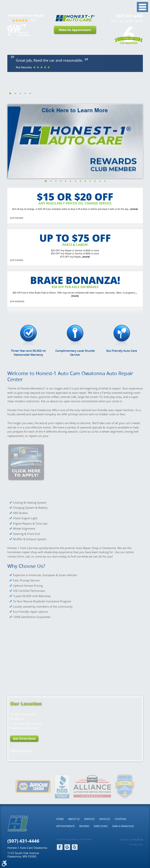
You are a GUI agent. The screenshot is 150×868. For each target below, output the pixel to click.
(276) (33, 20)
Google (67, 847)
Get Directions (24, 738)
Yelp (75, 847)
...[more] (133, 209)
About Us (74, 819)
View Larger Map (21, 750)
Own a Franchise (123, 826)
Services (89, 819)
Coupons (120, 819)
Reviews (84, 826)
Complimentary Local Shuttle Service (75, 353)
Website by (131, 840)
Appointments (65, 826)
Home (60, 819)
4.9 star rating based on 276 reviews (74, 839)
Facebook (60, 847)
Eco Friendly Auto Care (122, 351)
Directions (101, 826)
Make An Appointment (75, 30)
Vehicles (105, 819)
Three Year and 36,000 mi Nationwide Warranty (28, 353)
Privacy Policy (136, 844)
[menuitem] (60, 819)
